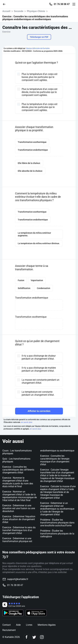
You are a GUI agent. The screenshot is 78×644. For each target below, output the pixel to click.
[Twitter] (34, 637)
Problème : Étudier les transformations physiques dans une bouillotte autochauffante (57, 523)
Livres (29, 625)
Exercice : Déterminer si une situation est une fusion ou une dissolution (19, 508)
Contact (7, 625)
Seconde (19, 11)
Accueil (6, 11)
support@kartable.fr (18, 579)
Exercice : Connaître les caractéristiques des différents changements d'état (18, 470)
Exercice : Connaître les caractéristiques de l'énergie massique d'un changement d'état (55, 460)
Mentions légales (47, 625)
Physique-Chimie (36, 11)
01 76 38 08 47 (62, 4)
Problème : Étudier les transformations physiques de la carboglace (57, 534)
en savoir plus (27, 422)
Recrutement (9, 630)
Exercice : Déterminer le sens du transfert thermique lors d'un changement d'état (19, 530)
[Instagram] (42, 637)
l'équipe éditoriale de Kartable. (38, 48)
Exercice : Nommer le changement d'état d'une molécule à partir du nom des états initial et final (18, 482)
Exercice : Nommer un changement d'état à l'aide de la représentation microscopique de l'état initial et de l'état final (20, 496)
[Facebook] (27, 637)
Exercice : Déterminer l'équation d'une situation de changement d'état (19, 519)
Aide (18, 625)
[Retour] (5, 4)
